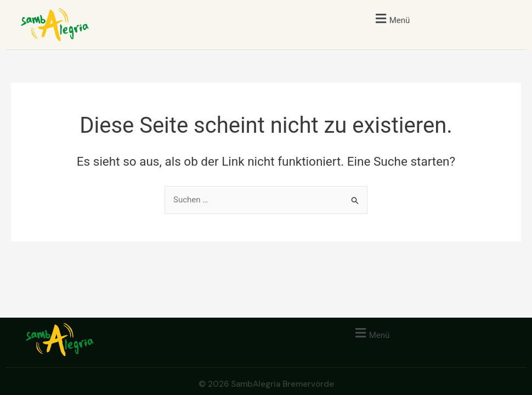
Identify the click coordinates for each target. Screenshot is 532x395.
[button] (391, 18)
